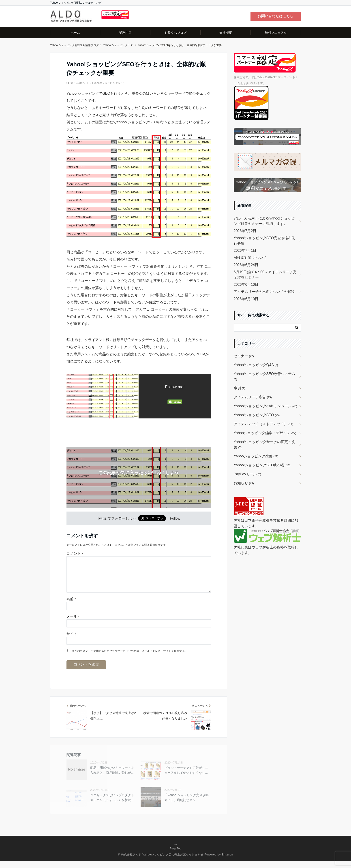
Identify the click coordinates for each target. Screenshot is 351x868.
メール (73, 624)
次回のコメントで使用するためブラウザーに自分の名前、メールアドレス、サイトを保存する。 (130, 658)
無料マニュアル (276, 33)
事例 (239, 388)
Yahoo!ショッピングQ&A (256, 365)
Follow (175, 518)
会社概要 (226, 33)
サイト (72, 641)
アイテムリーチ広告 (253, 397)
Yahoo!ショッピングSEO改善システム (264, 376)
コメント (75, 553)
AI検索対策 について (250, 258)
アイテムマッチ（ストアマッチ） (263, 424)
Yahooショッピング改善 (256, 456)
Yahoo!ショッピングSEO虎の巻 (262, 465)
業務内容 (125, 33)
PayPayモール (247, 474)
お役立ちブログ (175, 33)
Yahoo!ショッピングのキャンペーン (265, 406)
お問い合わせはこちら (276, 16)
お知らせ (244, 483)
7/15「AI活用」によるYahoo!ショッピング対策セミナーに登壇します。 (264, 221)
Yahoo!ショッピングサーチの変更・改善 (264, 445)
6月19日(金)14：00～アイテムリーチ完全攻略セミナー (265, 275)
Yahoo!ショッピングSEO (109, 83)
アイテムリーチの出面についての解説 (264, 292)
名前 (71, 606)
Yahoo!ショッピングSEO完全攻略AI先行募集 (264, 241)
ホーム (75, 33)
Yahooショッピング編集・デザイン (265, 433)
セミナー (244, 356)
